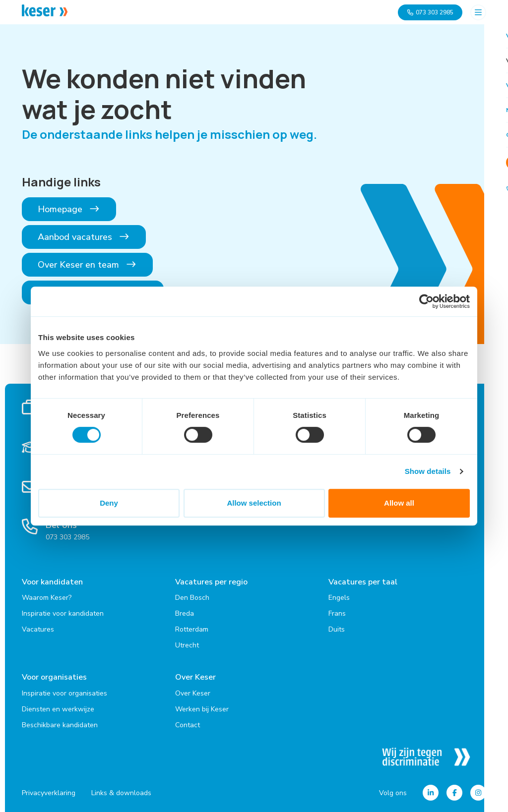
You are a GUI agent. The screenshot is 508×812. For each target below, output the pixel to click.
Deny (109, 503)
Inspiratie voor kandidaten (63, 613)
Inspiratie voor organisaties (64, 693)
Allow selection (254, 503)
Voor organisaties (54, 677)
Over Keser (195, 677)
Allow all (399, 503)
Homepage (69, 209)
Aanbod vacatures (84, 237)
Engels (339, 598)
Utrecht (187, 645)
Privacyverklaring (49, 792)
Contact (188, 725)
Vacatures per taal (363, 582)
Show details (428, 471)
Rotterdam (192, 629)
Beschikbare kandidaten (60, 725)
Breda (185, 613)
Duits (337, 629)
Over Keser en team (87, 265)
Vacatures (38, 629)
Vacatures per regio (211, 582)
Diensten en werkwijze (58, 709)
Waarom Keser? (47, 598)
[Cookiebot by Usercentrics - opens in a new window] (426, 301)
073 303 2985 (430, 12)
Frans (337, 613)
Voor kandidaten (52, 582)
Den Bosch (192, 598)
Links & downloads (121, 792)
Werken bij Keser (202, 709)
